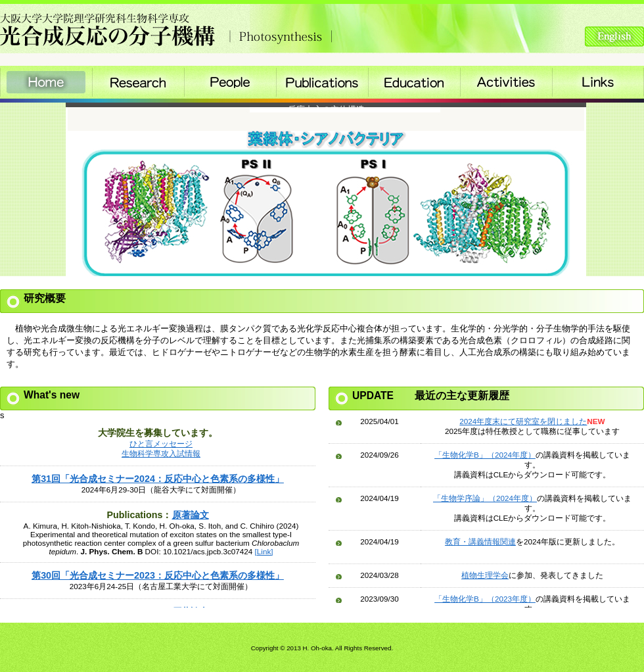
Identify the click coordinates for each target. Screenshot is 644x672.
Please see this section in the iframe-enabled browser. (158, 509)
